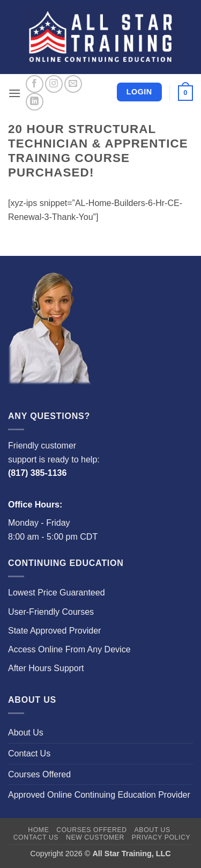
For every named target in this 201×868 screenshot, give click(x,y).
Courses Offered (39, 774)
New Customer (95, 837)
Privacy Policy (161, 837)
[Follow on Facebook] (35, 84)
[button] (14, 93)
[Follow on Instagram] (54, 84)
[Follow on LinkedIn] (35, 102)
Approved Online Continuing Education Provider (99, 795)
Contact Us (29, 753)
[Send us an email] (73, 84)
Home (38, 830)
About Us (26, 733)
